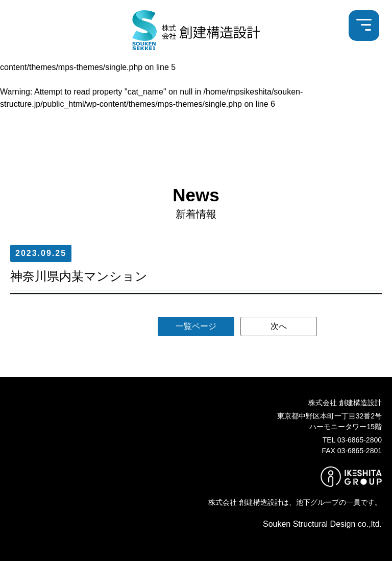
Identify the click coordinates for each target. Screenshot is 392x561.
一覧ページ (196, 326)
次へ (279, 326)
